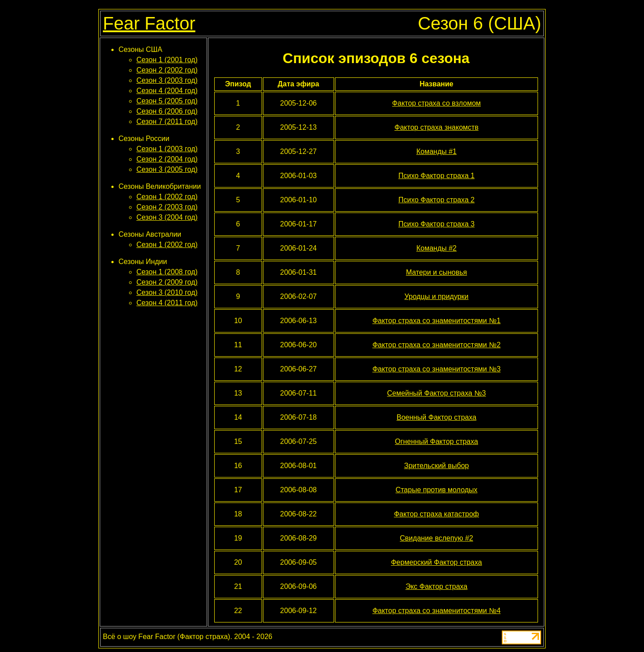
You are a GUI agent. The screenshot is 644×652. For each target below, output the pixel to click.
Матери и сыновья (437, 272)
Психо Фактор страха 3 (436, 224)
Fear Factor (149, 23)
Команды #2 (436, 248)
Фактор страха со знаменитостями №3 (437, 369)
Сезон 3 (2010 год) (167, 292)
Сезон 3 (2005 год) (167, 169)
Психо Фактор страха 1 (436, 176)
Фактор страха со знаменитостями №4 (437, 611)
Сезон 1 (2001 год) (167, 60)
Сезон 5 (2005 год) (167, 101)
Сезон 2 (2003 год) (167, 207)
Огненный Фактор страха (436, 441)
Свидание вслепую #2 (436, 538)
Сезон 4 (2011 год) (167, 303)
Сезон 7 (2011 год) (167, 121)
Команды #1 (436, 151)
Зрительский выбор (436, 466)
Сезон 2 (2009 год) (167, 282)
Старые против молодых (436, 490)
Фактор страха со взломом (436, 103)
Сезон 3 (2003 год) (167, 80)
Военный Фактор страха (437, 417)
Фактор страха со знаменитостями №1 (437, 321)
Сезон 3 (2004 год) (167, 217)
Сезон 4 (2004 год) (167, 91)
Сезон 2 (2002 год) (167, 70)
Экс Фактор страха (437, 586)
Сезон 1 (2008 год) (167, 272)
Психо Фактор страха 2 (436, 200)
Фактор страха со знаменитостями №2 (437, 345)
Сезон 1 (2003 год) (167, 149)
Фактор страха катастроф (436, 514)
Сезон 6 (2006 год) (167, 111)
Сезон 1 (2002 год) (167, 197)
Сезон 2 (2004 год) (167, 159)
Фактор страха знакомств (436, 127)
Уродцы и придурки (436, 296)
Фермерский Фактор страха (436, 562)
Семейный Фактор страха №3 (436, 393)
